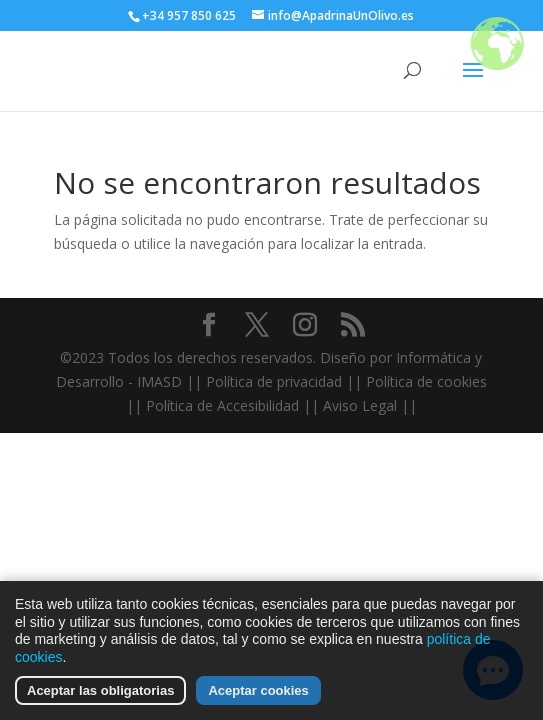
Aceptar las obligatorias (100, 692)
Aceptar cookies (258, 692)
